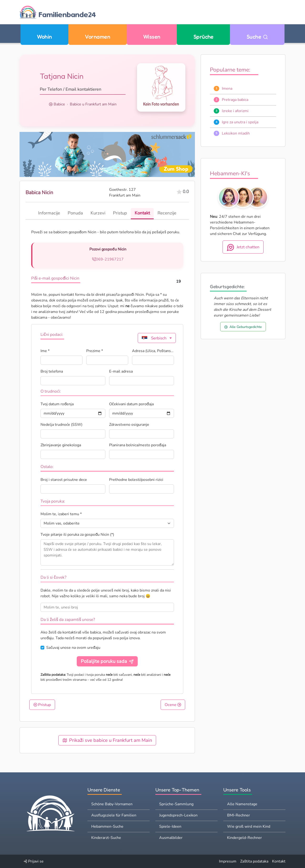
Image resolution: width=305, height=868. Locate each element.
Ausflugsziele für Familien (114, 815)
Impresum (228, 861)
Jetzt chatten (243, 247)
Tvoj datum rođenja (57, 404)
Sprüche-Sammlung (176, 804)
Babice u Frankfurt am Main (93, 104)
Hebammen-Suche (107, 826)
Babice (59, 104)
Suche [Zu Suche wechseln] (257, 37)
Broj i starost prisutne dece (64, 480)
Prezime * (95, 351)
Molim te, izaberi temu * (61, 514)
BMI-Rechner (239, 815)
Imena (227, 88)
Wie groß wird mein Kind (249, 826)
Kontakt (279, 861)
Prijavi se (33, 861)
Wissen (152, 37)
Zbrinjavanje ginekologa (61, 445)
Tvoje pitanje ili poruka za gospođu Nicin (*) (77, 535)
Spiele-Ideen (170, 826)
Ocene (173, 705)
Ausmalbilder (171, 838)
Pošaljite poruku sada (107, 661)
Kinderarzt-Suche (106, 838)
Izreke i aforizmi (235, 111)
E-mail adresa (121, 371)
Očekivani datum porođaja (131, 404)
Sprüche (203, 37)
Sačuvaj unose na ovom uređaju (73, 648)
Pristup (42, 705)
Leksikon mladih (236, 133)
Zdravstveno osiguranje (129, 425)
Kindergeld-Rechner (244, 838)
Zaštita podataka (254, 861)
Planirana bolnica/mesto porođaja (138, 445)
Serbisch (154, 338)
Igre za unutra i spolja (240, 122)
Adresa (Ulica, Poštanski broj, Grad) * (153, 351)
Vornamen (97, 37)
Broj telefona (52, 371)
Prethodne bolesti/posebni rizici (136, 480)
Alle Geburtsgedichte (243, 327)
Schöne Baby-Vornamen (112, 804)
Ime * (45, 351)
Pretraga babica (235, 100)
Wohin (44, 37)
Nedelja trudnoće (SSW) (61, 425)
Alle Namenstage (242, 804)
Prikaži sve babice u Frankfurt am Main (107, 740)
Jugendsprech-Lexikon (178, 815)
